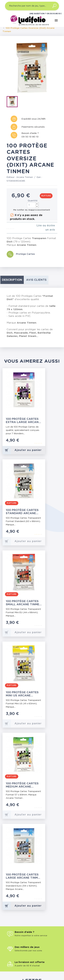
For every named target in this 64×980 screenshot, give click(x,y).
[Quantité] (33, 205)
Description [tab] (12, 280)
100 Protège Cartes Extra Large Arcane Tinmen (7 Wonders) (23, 421)
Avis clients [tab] (36, 280)
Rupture (46, 196)
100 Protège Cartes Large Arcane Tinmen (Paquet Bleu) (24, 876)
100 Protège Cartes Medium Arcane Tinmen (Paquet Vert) (24, 785)
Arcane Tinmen (25, 177)
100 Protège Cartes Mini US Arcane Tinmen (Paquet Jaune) (22, 694)
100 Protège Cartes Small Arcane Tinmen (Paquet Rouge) (24, 603)
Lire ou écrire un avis (46, 228)
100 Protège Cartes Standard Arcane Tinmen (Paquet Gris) (23, 512)
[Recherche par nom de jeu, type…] (32, 6)
